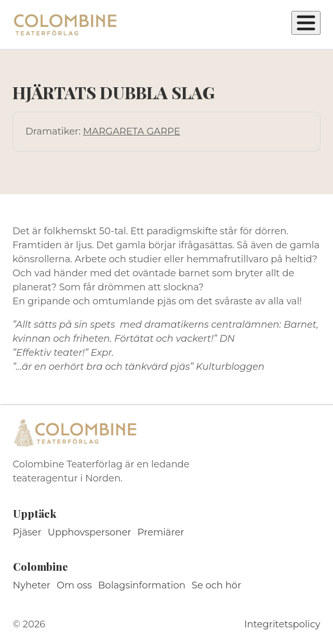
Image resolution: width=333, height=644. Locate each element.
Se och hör (217, 585)
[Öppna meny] (306, 23)
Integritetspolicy (282, 624)
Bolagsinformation (142, 585)
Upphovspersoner (90, 532)
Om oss (74, 585)
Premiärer (161, 532)
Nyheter (32, 585)
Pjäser (27, 532)
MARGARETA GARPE (132, 131)
